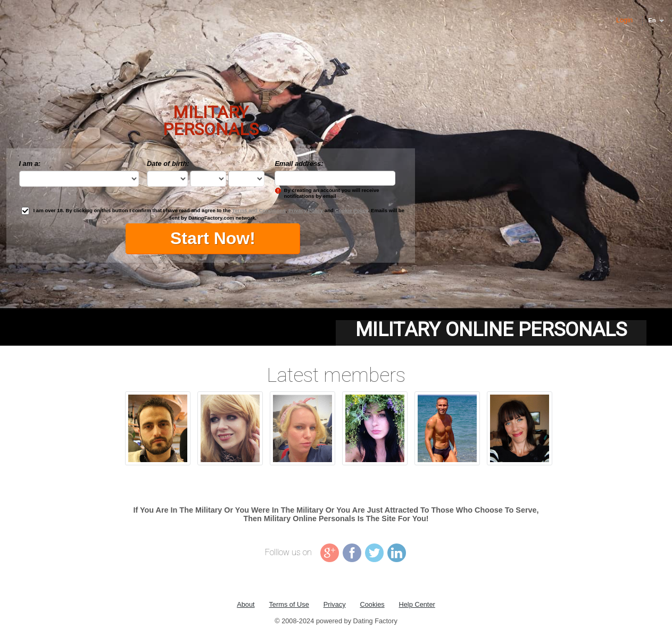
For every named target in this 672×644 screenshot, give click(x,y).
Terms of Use (289, 604)
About (246, 604)
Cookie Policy (352, 210)
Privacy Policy (306, 210)
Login (624, 20)
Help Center (417, 604)
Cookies (372, 604)
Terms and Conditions (259, 210)
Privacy (335, 604)
